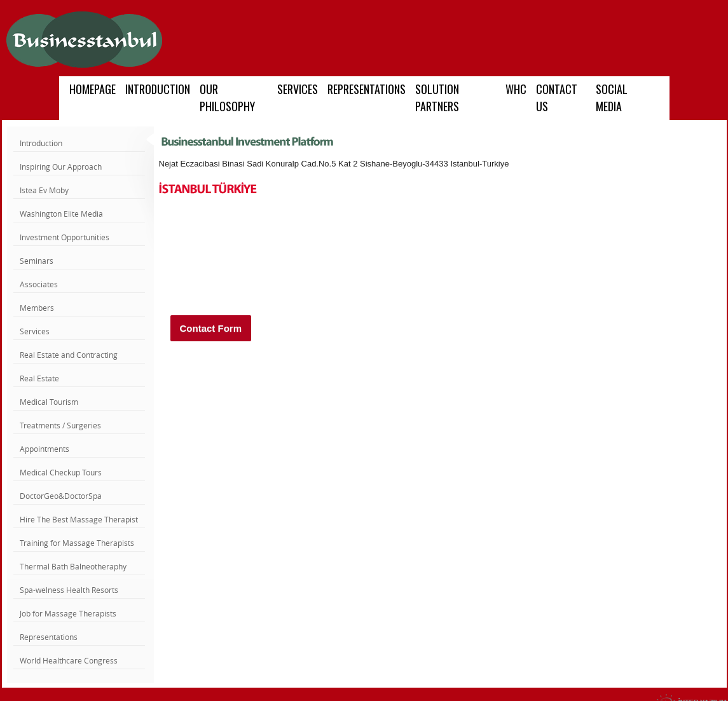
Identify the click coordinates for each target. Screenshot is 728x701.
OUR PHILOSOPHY (227, 98)
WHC (516, 89)
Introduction (41, 143)
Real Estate (39, 378)
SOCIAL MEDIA (612, 98)
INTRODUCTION (158, 89)
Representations (49, 637)
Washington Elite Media (61, 214)
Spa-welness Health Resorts (69, 590)
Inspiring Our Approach (61, 167)
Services (35, 331)
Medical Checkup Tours (61, 472)
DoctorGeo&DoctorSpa (61, 496)
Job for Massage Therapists (68, 613)
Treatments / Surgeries (60, 425)
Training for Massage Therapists (77, 543)
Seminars (37, 261)
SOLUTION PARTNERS (437, 98)
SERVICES (298, 89)
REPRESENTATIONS (367, 89)
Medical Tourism (49, 402)
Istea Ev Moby (44, 190)
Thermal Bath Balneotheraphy (73, 566)
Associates (39, 284)
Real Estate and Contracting (69, 355)
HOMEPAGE (93, 89)
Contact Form (211, 328)
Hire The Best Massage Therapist (79, 519)
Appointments (45, 449)
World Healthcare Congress (69, 660)
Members (37, 308)
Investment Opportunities (65, 237)
